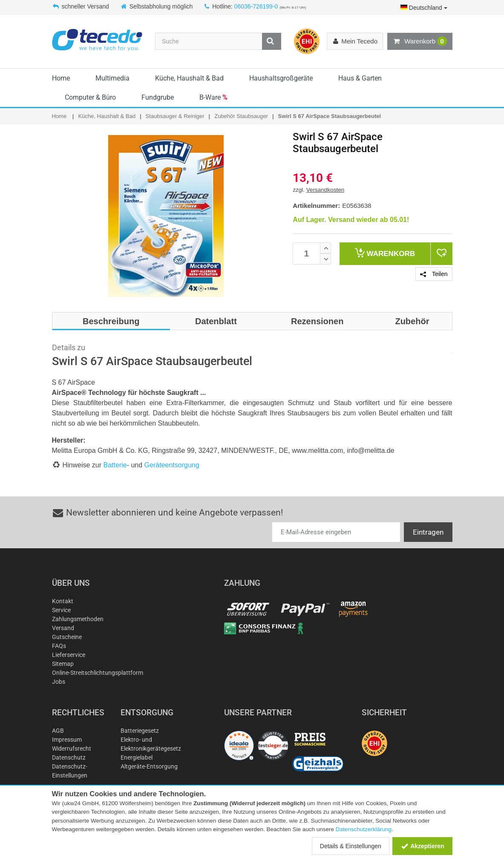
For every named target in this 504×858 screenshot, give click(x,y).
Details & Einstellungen (351, 846)
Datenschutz (69, 757)
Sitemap (63, 664)
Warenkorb (420, 41)
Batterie (115, 465)
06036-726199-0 (256, 6)
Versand (63, 628)
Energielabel (137, 757)
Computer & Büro (90, 97)
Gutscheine (67, 637)
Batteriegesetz (140, 731)
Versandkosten (325, 190)
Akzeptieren (422, 846)
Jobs (59, 682)
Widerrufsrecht (72, 749)
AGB (58, 731)
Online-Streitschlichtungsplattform (98, 673)
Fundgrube (158, 97)
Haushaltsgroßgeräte (281, 78)
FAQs (59, 646)
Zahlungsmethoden (78, 619)
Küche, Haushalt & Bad (189, 78)
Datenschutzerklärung (364, 829)
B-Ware (213, 97)
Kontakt (63, 601)
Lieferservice (69, 655)
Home (61, 78)
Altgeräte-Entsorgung (149, 766)
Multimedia (112, 78)
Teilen (434, 274)
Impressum (67, 740)
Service (61, 610)
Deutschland (424, 8)
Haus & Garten (360, 78)
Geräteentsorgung (172, 465)
